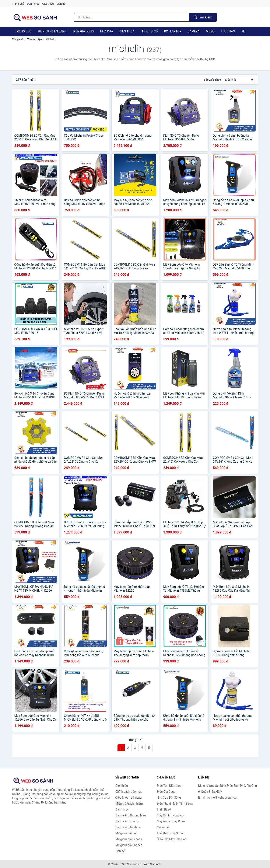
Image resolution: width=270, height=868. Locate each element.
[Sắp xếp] (239, 80)
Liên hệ (61, 4)
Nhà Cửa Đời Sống (169, 798)
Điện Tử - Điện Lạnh (52, 31)
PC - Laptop (173, 31)
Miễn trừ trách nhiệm (129, 804)
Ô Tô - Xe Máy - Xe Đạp (172, 839)
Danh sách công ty (128, 821)
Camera (194, 31)
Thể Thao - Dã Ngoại (170, 833)
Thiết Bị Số (150, 31)
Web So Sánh (152, 864)
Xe (243, 31)
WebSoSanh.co (131, 864)
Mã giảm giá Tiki (126, 833)
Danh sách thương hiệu (131, 815)
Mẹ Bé (210, 31)
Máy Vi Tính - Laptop (170, 815)
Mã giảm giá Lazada (129, 839)
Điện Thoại (127, 31)
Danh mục (33, 4)
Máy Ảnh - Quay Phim (171, 821)
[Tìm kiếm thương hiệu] (132, 17)
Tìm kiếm (203, 17)
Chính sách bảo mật (129, 792)
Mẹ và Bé (163, 827)
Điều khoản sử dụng (129, 798)
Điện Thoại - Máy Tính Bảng (175, 804)
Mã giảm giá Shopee (129, 845)
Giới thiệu (48, 4)
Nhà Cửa (107, 31)
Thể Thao (228, 31)
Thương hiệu (35, 39)
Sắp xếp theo (212, 80)
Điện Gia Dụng (83, 31)
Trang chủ (18, 4)
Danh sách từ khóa (128, 827)
